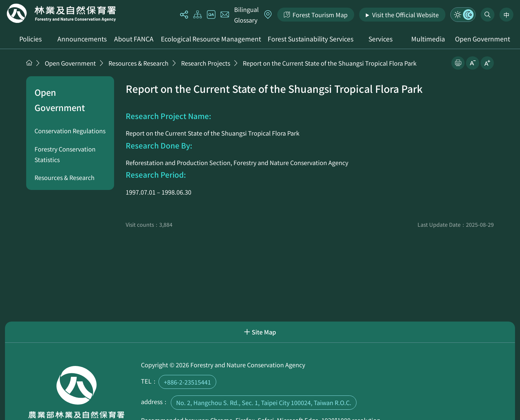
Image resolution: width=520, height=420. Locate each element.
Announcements (82, 39)
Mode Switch (463, 15)
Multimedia (428, 39)
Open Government (483, 39)
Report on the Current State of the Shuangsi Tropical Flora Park (330, 63)
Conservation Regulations (70, 131)
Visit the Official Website (405, 15)
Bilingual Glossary (246, 15)
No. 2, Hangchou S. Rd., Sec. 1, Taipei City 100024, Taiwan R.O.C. (264, 402)
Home (61, 13)
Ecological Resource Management (211, 39)
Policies (31, 39)
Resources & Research (138, 63)
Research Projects (206, 63)
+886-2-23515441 (187, 382)
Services (381, 39)
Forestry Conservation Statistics (65, 154)
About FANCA (134, 39)
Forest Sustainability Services (311, 39)
